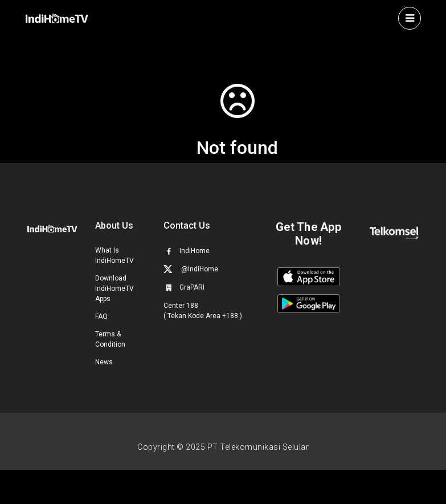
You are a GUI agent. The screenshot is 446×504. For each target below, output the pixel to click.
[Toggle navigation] (410, 18)
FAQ (101, 316)
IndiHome (187, 251)
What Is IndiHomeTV (114, 255)
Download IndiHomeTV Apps (114, 288)
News (104, 362)
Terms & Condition (110, 339)
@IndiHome (191, 269)
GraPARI (184, 287)
